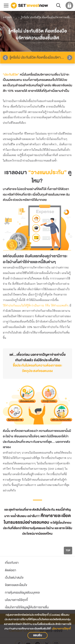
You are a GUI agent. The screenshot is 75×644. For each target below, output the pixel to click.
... (16, 17)
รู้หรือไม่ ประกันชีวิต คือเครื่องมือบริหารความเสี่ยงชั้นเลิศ (42, 57)
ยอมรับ (38, 635)
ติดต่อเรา (11, 570)
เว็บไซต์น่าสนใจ (14, 578)
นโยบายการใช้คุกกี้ (16, 600)
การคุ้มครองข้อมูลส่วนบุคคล (22, 593)
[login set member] (69, 5)
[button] (58, 5)
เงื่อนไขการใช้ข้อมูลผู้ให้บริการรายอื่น (27, 607)
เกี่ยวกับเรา (12, 563)
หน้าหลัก (7, 17)
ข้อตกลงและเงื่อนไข (16, 585)
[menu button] (6, 5)
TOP (68, 550)
